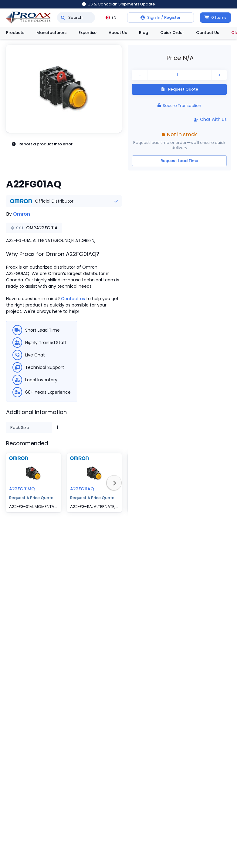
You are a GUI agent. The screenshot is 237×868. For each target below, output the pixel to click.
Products (15, 33)
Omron (22, 214)
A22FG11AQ (82, 489)
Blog (144, 33)
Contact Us (208, 33)
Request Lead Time (179, 161)
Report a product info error (42, 144)
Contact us (73, 299)
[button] (64, 89)
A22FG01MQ (22, 489)
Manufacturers (51, 33)
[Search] (63, 18)
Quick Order (172, 33)
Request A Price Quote (31, 498)
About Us (118, 33)
